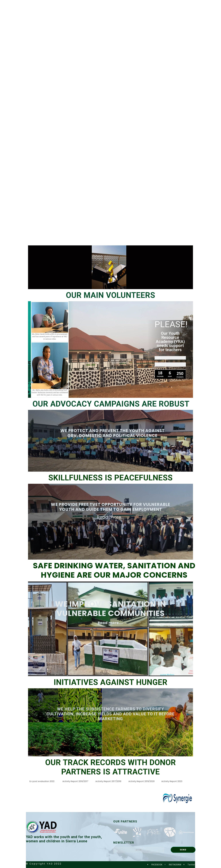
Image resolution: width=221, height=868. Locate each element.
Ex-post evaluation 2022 (42, 781)
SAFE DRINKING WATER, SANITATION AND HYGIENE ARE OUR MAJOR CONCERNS (114, 570)
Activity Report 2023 (172, 781)
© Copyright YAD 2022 (44, 864)
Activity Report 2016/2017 (75, 781)
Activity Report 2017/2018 (108, 781)
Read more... (111, 517)
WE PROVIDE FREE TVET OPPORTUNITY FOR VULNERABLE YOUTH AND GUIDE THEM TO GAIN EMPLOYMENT (111, 507)
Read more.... (111, 623)
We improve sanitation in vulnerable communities (111, 609)
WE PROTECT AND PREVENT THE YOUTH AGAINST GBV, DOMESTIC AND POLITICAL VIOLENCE (112, 433)
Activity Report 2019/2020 (142, 781)
